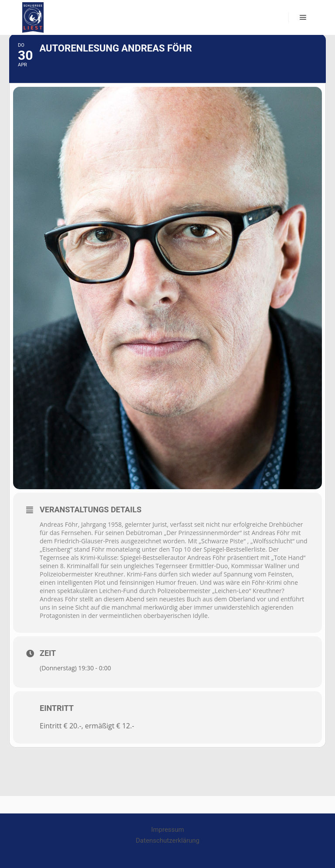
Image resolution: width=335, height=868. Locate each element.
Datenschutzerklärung (167, 841)
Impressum (168, 830)
